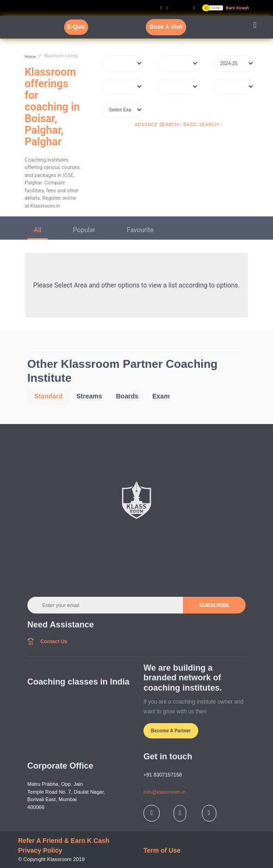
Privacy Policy (40, 850)
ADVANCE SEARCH (158, 125)
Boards (127, 396)
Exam (161, 396)
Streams (89, 396)
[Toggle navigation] (255, 27)
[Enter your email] (105, 605)
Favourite (140, 230)
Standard (49, 396)
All (38, 230)
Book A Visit (166, 27)
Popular (84, 230)
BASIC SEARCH (203, 125)
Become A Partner (171, 731)
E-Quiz (76, 27)
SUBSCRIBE (214, 605)
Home (30, 57)
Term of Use (162, 850)
